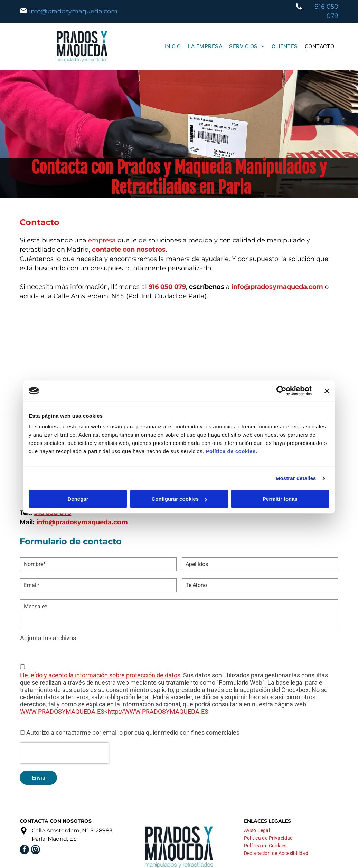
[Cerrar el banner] (327, 391)
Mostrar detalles (296, 478)
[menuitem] (173, 46)
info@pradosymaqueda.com (73, 11)
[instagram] (35, 850)
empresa (102, 240)
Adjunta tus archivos (48, 638)
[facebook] (24, 850)
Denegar (78, 499)
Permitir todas (280, 499)
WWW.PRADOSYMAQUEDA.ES (62, 711)
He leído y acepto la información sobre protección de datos (100, 675)
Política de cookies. (231, 452)
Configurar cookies (179, 499)
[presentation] (64, 753)
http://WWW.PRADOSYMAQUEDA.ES (158, 711)
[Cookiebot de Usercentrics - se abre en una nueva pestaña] (281, 391)
